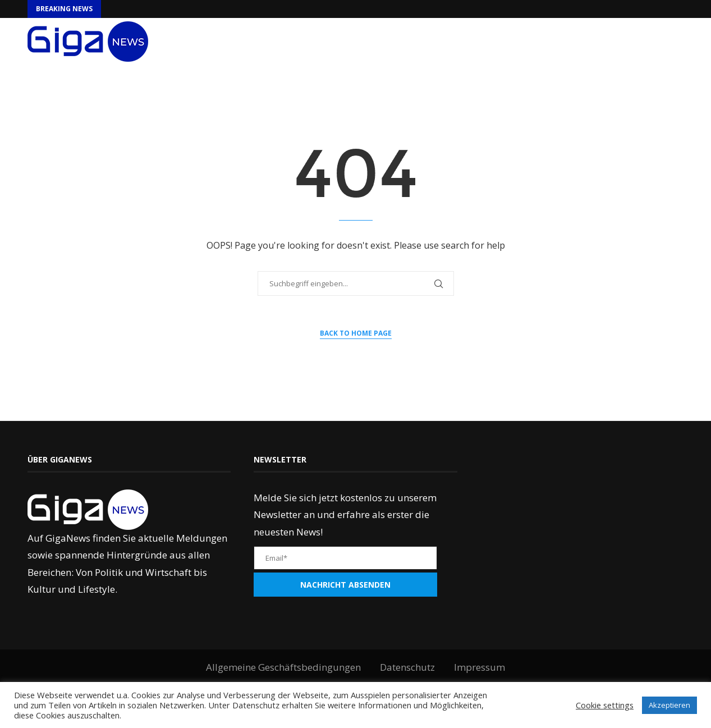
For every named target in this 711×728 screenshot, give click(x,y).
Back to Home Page (356, 333)
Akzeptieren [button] (669, 705)
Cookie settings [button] (605, 705)
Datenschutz (407, 667)
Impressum (480, 667)
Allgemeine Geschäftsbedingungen (283, 667)
